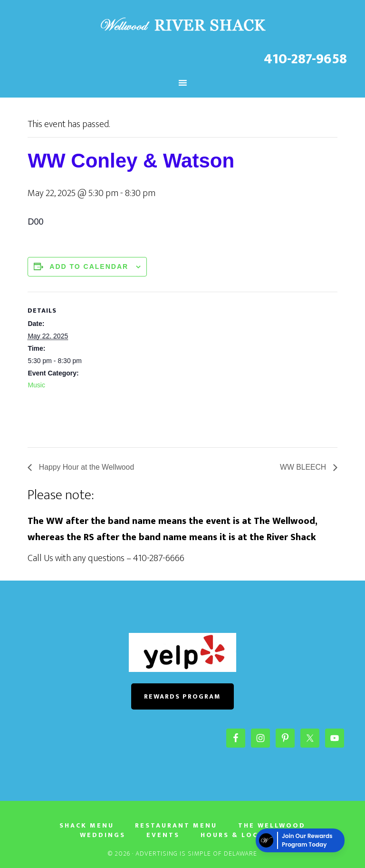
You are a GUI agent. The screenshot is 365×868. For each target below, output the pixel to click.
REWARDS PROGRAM (182, 696)
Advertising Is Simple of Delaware (196, 853)
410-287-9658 (305, 59)
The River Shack (182, 25)
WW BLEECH (303, 467)
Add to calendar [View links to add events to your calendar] (89, 266)
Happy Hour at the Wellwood (86, 467)
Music (36, 385)
